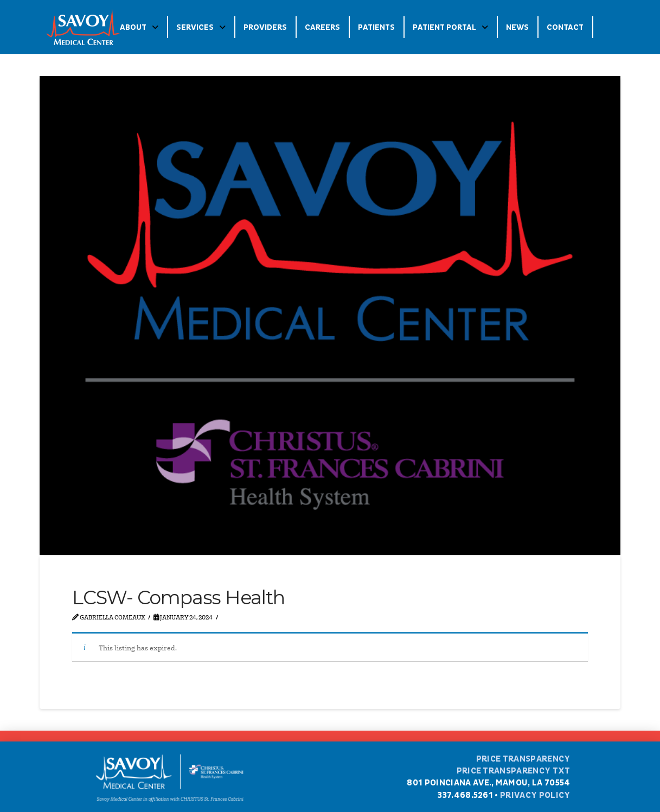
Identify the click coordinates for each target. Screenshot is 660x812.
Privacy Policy (535, 795)
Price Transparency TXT (514, 771)
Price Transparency (523, 759)
